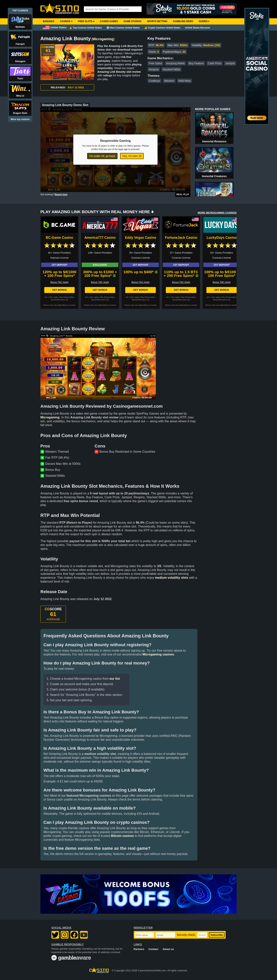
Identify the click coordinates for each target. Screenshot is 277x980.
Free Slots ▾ (86, 21)
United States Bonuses (198, 28)
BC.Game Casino (60, 238)
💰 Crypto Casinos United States (162, 28)
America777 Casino (100, 238)
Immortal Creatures (214, 176)
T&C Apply (53, 297)
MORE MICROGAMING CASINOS (217, 213)
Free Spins (155, 63)
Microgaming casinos (158, 654)
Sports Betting (157, 21)
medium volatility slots (172, 578)
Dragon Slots (20, 113)
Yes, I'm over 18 (132, 156)
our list (115, 679)
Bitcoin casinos (122, 836)
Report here (61, 194)
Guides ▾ (204, 21)
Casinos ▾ (66, 21)
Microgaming (103, 39)
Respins (154, 69)
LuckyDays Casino (222, 238)
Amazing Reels (175, 63)
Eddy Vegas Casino (140, 238)
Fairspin (20, 44)
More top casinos (20, 119)
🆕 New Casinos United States (123, 28)
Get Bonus (59, 290)
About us (168, 949)
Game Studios (132, 21)
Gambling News (183, 21)
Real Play (183, 194)
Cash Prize (214, 63)
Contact (153, 949)
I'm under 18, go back (102, 156)
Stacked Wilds (171, 69)
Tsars (20, 78)
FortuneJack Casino (181, 238)
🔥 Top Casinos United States (86, 28)
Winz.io (20, 96)
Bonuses (49, 21)
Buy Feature (196, 63)
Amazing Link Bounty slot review (119, 72)
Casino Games (109, 21)
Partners (139, 949)
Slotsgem (20, 61)
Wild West (185, 81)
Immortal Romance (214, 141)
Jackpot (230, 63)
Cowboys (154, 81)
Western (169, 81)
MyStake (20, 27)
